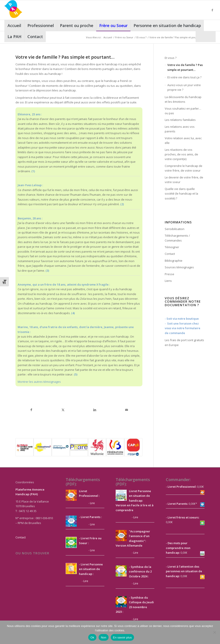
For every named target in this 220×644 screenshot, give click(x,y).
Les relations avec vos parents (180, 129)
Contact (170, 254)
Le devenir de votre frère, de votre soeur (184, 180)
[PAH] (13, 10)
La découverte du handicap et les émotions (183, 99)
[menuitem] (14, 25)
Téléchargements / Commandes (177, 238)
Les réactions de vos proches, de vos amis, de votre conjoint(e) (181, 154)
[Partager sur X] (63, 410)
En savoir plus (122, 637)
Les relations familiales (180, 120)
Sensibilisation (175, 229)
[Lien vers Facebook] (212, 10)
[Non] (214, 632)
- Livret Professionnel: (181, 487)
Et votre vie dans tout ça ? (184, 77)
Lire (92, 503)
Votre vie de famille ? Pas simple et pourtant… (185, 67)
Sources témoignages (179, 267)
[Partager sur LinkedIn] (95, 410)
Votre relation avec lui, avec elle (183, 140)
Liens (168, 281)
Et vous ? (171, 58)
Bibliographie (174, 261)
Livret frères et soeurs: (183, 517)
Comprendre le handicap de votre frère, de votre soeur (184, 168)
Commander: (178, 480)
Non (104, 637)
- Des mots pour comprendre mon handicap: (178, 548)
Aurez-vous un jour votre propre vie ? (184, 87)
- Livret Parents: (177, 504)
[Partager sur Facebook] (31, 410)
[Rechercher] (206, 37)
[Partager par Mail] (127, 410)
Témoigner (172, 247)
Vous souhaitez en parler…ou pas (183, 111)
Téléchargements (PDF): (83, 482)
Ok (92, 637)
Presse (169, 274)
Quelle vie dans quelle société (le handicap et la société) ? (181, 194)
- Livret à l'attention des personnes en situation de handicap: (184, 571)
